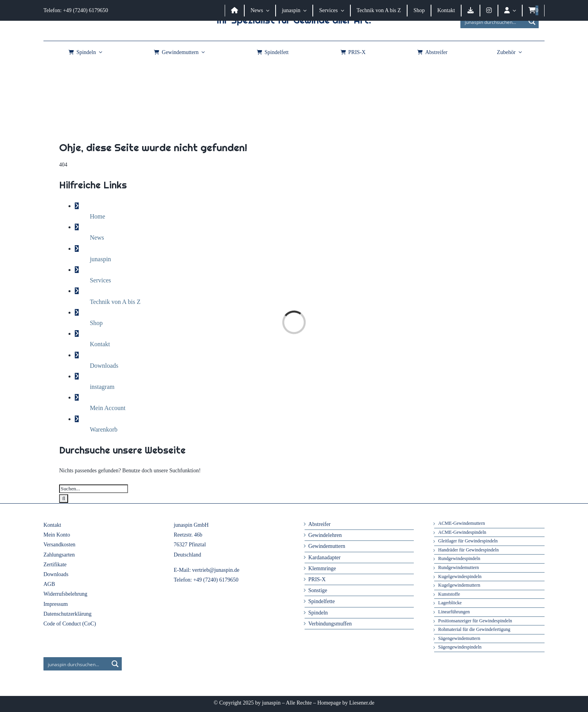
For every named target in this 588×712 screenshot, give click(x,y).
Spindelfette (322, 601)
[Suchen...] (94, 489)
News (97, 238)
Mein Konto (57, 535)
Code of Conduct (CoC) (70, 624)
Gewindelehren (325, 535)
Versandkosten (60, 545)
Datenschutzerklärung (68, 614)
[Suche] (64, 499)
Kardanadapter (325, 557)
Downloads (104, 366)
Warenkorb (104, 429)
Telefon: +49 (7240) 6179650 (76, 10)
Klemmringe (322, 568)
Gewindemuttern (327, 546)
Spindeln (318, 613)
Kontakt (100, 344)
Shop (96, 323)
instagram (102, 387)
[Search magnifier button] (532, 22)
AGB (49, 584)
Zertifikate (55, 565)
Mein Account (107, 408)
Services (100, 280)
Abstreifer (320, 524)
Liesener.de (362, 703)
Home (97, 216)
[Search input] (493, 22)
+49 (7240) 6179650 (216, 580)
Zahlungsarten (59, 555)
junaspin (100, 259)
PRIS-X (317, 579)
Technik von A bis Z (115, 302)
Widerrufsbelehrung (65, 594)
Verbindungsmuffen (330, 624)
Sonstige (318, 590)
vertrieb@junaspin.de (216, 570)
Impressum (56, 604)
